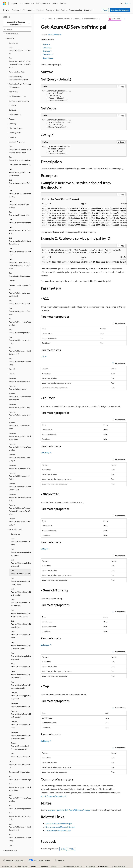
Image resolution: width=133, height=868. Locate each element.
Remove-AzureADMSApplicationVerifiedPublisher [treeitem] (20, 436)
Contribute (44, 866)
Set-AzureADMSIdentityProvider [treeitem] (20, 807)
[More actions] (124, 19)
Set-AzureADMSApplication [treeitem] (20, 772)
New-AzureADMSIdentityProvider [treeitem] (20, 331)
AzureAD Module (55, 35)
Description (47, 48)
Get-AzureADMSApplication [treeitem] (20, 165)
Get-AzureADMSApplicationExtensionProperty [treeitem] (20, 172)
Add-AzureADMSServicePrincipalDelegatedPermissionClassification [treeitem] (20, 63)
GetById (45, 549)
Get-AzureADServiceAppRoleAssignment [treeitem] (21, 563)
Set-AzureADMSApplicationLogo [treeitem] (20, 778)
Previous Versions (22, 866)
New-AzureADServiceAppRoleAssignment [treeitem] (21, 656)
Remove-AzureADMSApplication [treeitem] (18, 387)
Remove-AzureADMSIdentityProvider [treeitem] (20, 467)
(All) (44, 356)
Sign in (127, 3)
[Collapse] (31, 17)
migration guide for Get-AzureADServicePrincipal (69, 810)
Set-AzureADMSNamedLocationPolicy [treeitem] (20, 816)
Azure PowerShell (63, 19)
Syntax (46, 44)
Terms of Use (90, 866)
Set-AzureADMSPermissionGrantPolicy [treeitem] (20, 838)
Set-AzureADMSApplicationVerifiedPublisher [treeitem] (20, 787)
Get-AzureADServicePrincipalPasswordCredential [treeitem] (21, 645)
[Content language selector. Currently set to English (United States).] (13, 860)
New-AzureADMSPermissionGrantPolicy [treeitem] (20, 362)
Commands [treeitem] (13, 43)
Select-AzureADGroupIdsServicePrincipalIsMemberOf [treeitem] (21, 746)
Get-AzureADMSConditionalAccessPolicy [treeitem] (20, 194)
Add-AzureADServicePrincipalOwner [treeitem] (21, 541)
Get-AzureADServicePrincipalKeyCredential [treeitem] (21, 592)
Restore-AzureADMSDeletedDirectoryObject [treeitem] (20, 522)
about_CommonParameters (53, 796)
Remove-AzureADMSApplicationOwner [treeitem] (20, 415)
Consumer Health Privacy (71, 866)
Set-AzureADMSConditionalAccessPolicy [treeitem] (20, 798)
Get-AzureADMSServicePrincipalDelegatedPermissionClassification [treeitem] (20, 264)
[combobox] (17, 23)
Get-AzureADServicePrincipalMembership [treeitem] (20, 603)
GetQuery (46, 453)
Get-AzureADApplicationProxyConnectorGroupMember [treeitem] (20, 149)
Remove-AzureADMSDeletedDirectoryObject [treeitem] (20, 458)
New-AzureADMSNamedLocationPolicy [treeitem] (20, 340)
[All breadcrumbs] (43, 19)
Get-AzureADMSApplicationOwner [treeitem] (20, 183)
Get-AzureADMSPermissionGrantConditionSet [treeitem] (20, 241)
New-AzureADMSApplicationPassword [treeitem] (20, 311)
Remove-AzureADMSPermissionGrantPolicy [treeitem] (20, 497)
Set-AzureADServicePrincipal (58, 830)
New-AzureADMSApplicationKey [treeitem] (19, 302)
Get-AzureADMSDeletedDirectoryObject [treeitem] (20, 204)
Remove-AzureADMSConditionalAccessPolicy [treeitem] (20, 447)
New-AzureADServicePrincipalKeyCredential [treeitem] (21, 674)
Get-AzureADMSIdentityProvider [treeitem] (20, 221)
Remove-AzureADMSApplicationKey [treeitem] (19, 406)
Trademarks (102, 866)
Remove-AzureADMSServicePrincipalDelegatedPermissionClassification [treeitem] (20, 510)
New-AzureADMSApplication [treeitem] (20, 285)
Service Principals (91, 19)
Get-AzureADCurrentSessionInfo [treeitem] (20, 159)
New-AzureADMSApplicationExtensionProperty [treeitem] (20, 293)
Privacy (54, 866)
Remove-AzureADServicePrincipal (60, 827)
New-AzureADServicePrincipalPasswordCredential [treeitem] (21, 685)
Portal (105, 10)
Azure (50, 19)
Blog (33, 866)
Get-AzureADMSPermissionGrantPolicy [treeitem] (20, 252)
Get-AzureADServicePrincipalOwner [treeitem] (21, 635)
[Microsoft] (5, 3)
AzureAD (77, 19)
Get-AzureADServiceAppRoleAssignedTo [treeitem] (21, 552)
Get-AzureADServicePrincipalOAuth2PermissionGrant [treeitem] (21, 613)
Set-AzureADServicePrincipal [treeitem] (20, 755)
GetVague (46, 645)
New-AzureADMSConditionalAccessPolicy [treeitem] (20, 322)
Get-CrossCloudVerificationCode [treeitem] (20, 275)
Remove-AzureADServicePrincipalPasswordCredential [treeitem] (21, 735)
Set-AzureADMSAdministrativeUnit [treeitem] (20, 764)
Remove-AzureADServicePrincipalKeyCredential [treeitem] (21, 714)
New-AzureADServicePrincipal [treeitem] (20, 665)
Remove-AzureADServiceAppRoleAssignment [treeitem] (21, 696)
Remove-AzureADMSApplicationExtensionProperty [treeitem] (20, 397)
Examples (47, 51)
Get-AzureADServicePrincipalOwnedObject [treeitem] (21, 624)
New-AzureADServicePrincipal (59, 823)
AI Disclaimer (7, 866)
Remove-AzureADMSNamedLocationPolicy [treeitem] (20, 476)
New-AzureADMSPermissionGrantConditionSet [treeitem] (20, 351)
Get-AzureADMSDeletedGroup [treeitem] (19, 214)
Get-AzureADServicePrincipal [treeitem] (21, 572)
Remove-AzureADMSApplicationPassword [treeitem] (20, 426)
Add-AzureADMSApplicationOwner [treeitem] (20, 50)
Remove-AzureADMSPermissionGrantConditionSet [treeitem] (20, 487)
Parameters (48, 54)
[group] (84, 212)
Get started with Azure (120, 10)
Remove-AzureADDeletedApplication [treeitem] (20, 380)
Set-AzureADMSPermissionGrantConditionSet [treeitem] (20, 827)
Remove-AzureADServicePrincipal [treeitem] (20, 705)
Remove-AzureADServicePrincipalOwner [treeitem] (21, 725)
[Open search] (121, 3)
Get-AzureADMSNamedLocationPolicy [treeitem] (20, 230)
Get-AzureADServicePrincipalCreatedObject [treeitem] (21, 581)
